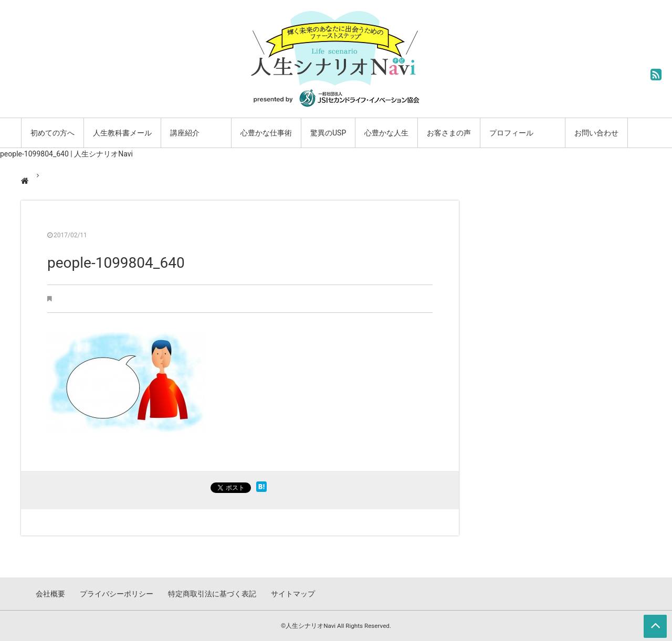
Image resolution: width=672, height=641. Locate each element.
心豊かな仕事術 (266, 133)
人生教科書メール (122, 133)
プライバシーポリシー (117, 594)
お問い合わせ (596, 133)
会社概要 (50, 594)
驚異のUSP (328, 133)
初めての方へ (52, 133)
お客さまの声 (449, 133)
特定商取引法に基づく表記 (212, 594)
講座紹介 (185, 133)
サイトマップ (293, 594)
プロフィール (511, 133)
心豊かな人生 (386, 133)
